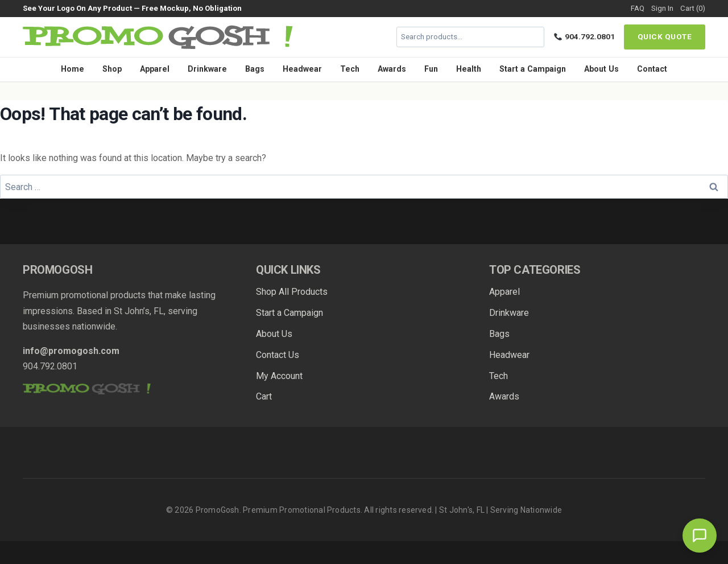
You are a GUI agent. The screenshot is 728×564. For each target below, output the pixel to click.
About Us (601, 69)
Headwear (302, 69)
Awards (392, 69)
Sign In (662, 9)
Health (469, 69)
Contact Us (278, 355)
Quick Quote (665, 36)
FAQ (638, 9)
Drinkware (207, 69)
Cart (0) (693, 9)
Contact (652, 69)
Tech (350, 69)
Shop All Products (292, 292)
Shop (112, 69)
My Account (279, 376)
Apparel (155, 69)
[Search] (534, 37)
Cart (264, 396)
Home (73, 69)
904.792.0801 (584, 36)
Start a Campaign (533, 69)
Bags (255, 69)
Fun (431, 69)
